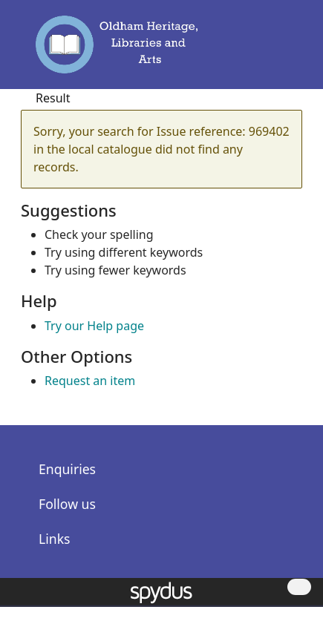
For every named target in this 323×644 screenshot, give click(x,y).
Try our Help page (94, 326)
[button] (264, 51)
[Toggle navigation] (284, 51)
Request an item (90, 381)
